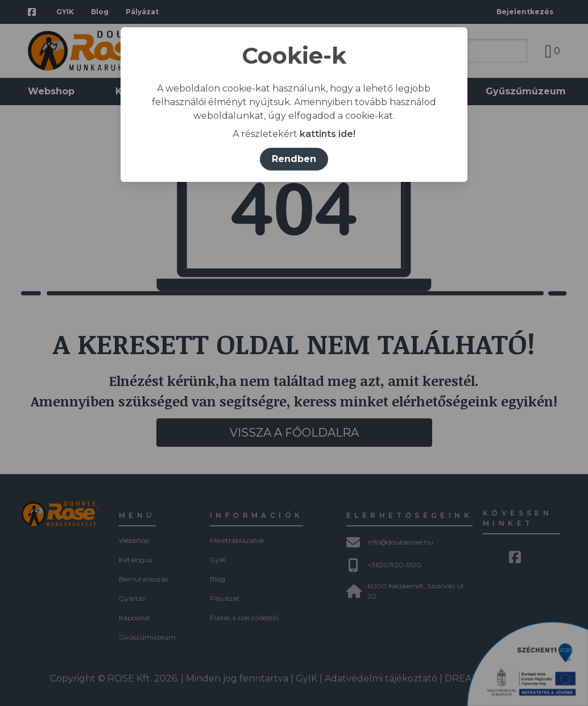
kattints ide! (328, 134)
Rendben (294, 159)
